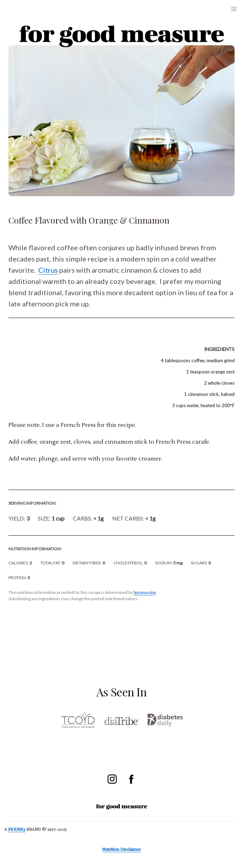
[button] (234, 9)
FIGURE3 (17, 829)
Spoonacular (145, 592)
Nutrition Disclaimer (121, 849)
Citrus (48, 270)
